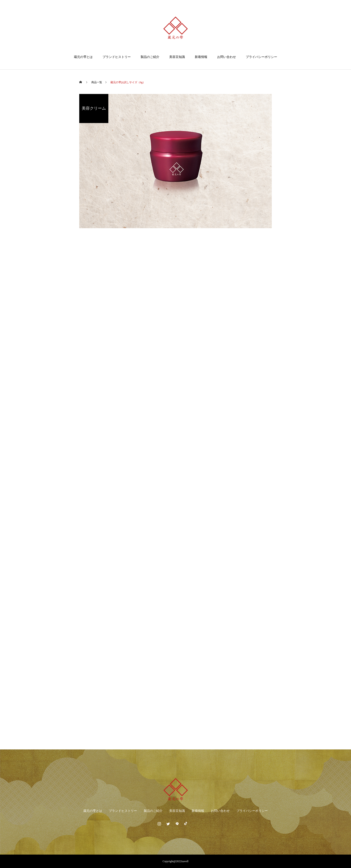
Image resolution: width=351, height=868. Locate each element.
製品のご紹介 (150, 57)
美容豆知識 (177, 57)
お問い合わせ (227, 57)
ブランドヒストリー (117, 57)
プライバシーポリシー (261, 57)
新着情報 (201, 57)
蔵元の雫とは (83, 57)
